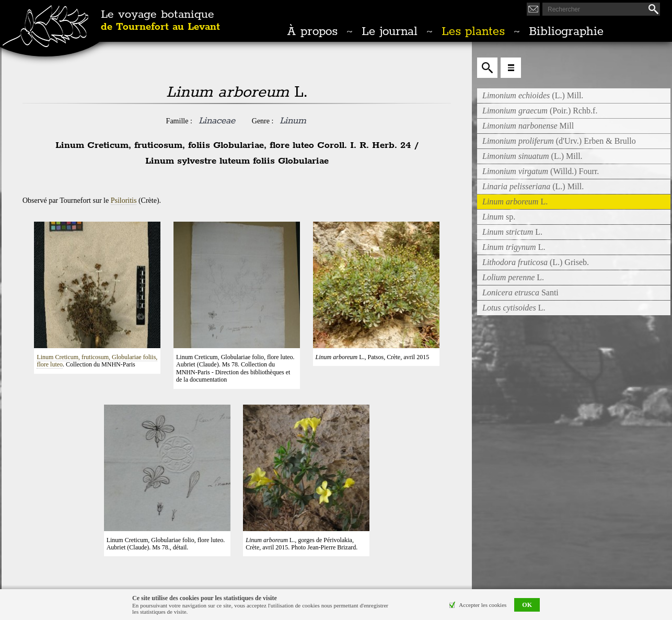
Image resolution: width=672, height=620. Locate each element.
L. (512, 232)
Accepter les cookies (483, 605)
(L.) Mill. (533, 95)
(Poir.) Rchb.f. (540, 111)
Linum (293, 121)
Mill (528, 126)
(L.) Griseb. (536, 262)
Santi (520, 292)
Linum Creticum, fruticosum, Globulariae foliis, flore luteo (97, 361)
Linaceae (217, 121)
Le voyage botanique (160, 21)
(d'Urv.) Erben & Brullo (559, 141)
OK (527, 605)
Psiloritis (124, 200)
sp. (499, 217)
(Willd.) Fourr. (541, 171)
